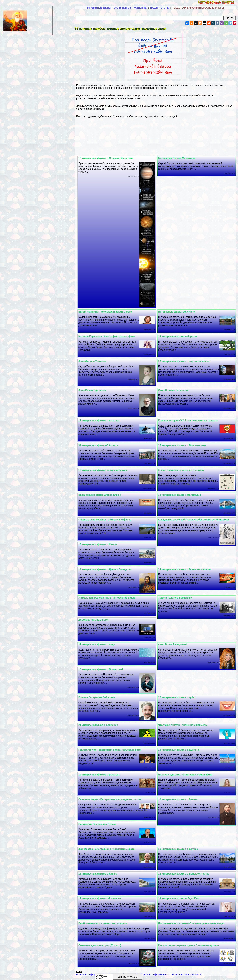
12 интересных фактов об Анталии (182, 495)
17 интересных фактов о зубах (180, 697)
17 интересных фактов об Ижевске (105, 898)
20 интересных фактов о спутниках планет (187, 361)
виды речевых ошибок (168, 106)
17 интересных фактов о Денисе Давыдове (110, 569)
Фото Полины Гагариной (176, 390)
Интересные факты (218, 2)
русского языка (158, 88)
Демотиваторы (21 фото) (99, 620)
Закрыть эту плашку (128, 977)
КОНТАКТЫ (141, 8)
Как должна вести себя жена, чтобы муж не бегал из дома (196, 520)
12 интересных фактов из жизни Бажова (109, 470)
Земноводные (122, 8)
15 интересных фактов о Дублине (182, 750)
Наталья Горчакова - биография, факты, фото (112, 336)
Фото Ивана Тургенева (98, 390)
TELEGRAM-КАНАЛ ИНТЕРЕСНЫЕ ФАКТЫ (198, 8)
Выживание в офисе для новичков (105, 495)
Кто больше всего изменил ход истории (108, 923)
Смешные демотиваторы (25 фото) (105, 945)
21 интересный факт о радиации (104, 725)
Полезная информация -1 (91, 975)
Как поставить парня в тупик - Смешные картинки (192, 945)
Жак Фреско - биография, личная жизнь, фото (112, 849)
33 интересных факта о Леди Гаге (182, 898)
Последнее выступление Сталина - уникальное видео (194, 923)
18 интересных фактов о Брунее (181, 849)
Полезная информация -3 (155, 975)
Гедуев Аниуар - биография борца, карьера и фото (115, 750)
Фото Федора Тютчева (98, 361)
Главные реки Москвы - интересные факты (110, 520)
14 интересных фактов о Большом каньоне (188, 569)
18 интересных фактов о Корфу (103, 874)
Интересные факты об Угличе (179, 312)
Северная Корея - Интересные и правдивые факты (115, 799)
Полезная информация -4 (187, 975)
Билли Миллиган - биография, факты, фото (111, 312)
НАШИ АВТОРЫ (160, 8)
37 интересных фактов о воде (102, 644)
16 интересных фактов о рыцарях (105, 775)
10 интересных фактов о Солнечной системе (111, 158)
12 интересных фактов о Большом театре (187, 874)
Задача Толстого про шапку (178, 598)
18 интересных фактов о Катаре (103, 544)
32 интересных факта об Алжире (104, 445)
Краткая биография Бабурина (102, 697)
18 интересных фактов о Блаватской (106, 669)
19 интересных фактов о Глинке (181, 799)
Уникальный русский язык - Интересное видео (112, 598)
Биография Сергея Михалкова (180, 158)
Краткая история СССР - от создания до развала (191, 420)
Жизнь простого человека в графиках (184, 470)
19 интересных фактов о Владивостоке (185, 445)
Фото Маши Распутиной (176, 644)
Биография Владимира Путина (103, 824)
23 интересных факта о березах (180, 336)
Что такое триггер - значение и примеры (186, 725)
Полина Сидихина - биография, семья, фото (188, 775)
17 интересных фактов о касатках (105, 420)
